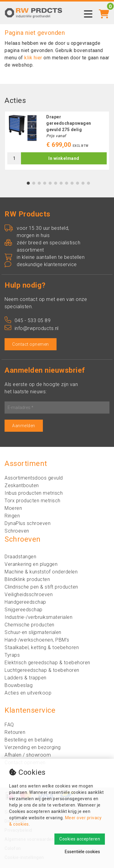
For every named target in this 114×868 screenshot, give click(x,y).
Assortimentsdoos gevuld (34, 478)
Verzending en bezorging (33, 747)
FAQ (9, 725)
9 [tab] (72, 183)
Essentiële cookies (82, 852)
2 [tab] (34, 183)
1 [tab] (28, 183)
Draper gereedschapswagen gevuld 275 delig (69, 123)
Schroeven (17, 531)
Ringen (12, 516)
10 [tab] (78, 183)
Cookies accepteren (80, 839)
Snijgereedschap (24, 610)
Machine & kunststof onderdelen (41, 572)
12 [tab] (88, 183)
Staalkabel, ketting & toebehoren (42, 647)
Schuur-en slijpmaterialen (33, 632)
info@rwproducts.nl (32, 328)
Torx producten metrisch (33, 501)
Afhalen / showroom (28, 755)
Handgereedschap (25, 602)
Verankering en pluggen (31, 564)
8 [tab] (66, 183)
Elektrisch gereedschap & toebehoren (47, 663)
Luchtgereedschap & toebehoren (42, 670)
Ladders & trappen (26, 678)
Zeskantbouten (22, 485)
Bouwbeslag (19, 685)
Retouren (15, 732)
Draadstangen (20, 557)
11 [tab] (83, 183)
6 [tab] (55, 183)
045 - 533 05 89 (28, 320)
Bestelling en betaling (29, 740)
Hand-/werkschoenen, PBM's (37, 640)
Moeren (13, 508)
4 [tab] (45, 183)
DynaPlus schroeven (28, 523)
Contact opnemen (31, 344)
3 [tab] (39, 183)
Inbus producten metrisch (34, 493)
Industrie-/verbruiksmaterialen (38, 617)
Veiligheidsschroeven (29, 594)
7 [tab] (61, 183)
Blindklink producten (27, 579)
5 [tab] (50, 183)
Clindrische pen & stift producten (41, 587)
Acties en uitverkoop (28, 693)
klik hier (33, 58)
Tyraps (12, 655)
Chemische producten (29, 625)
